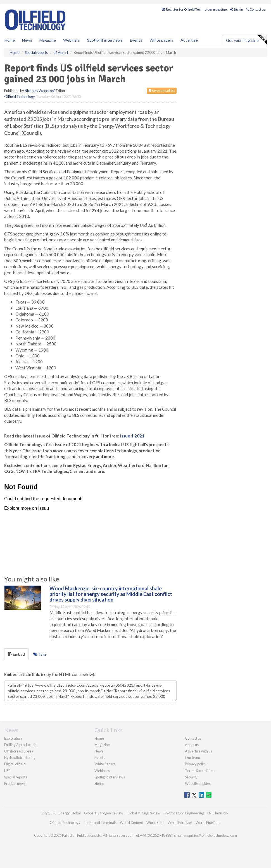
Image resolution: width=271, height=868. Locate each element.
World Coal (155, 823)
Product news (15, 783)
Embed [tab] (16, 654)
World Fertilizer (180, 823)
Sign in (237, 9)
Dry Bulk (48, 813)
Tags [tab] (40, 654)
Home (10, 40)
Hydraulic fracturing (20, 758)
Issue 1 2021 (132, 436)
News (99, 751)
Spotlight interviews (105, 40)
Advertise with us (199, 751)
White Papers (105, 764)
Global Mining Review (143, 813)
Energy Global (70, 813)
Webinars (72, 40)
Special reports (16, 777)
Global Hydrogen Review (104, 813)
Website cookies (198, 783)
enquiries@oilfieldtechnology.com (210, 835)
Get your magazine (246, 40)
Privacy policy (196, 764)
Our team (192, 758)
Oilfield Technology (19, 97)
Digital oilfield (15, 764)
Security (191, 777)
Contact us (256, 9)
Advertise (189, 40)
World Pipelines (208, 823)
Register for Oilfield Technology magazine (194, 9)
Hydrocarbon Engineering (184, 813)
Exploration (13, 738)
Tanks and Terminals (100, 823)
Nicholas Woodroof (40, 91)
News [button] (27, 40)
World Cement (131, 823)
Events (136, 40)
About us (192, 745)
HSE (7, 771)
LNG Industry (218, 813)
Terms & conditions (200, 771)
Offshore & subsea (19, 751)
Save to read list (162, 91)
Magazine (48, 40)
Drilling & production (20, 745)
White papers (161, 40)
